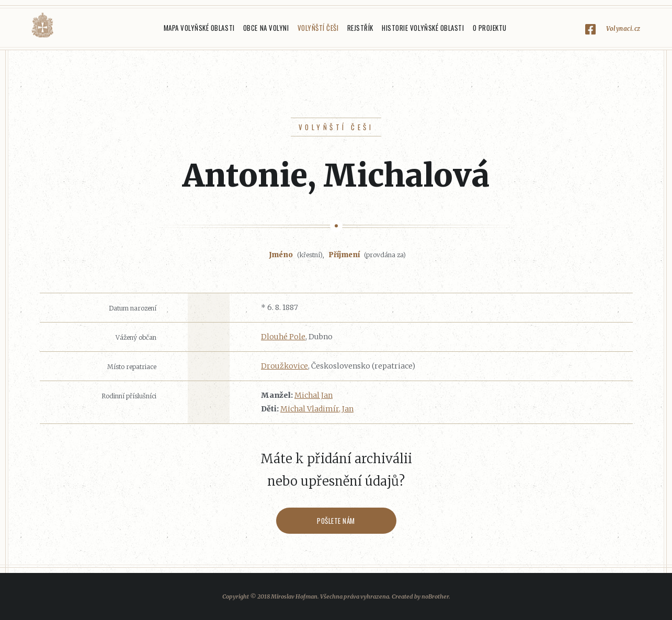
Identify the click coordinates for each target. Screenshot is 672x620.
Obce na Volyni (266, 28)
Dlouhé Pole (283, 337)
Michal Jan (314, 395)
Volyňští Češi (318, 28)
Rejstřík (360, 28)
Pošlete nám (336, 521)
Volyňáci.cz (42, 25)
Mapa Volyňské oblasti (199, 28)
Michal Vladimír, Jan (317, 409)
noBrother (435, 596)
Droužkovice (284, 366)
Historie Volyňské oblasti (423, 28)
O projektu (490, 28)
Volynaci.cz (623, 28)
